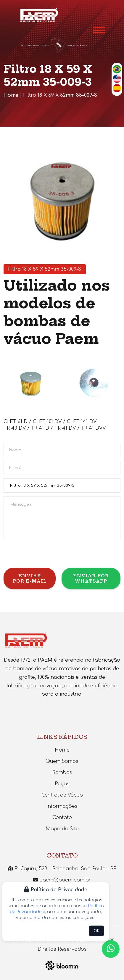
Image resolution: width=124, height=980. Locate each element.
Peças (62, 784)
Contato (62, 818)
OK (96, 931)
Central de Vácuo (62, 795)
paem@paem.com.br (62, 880)
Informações (62, 806)
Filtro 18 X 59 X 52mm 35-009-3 (60, 95)
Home (11, 95)
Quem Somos (62, 761)
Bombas (62, 773)
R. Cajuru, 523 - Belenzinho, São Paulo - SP (62, 869)
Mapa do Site (62, 829)
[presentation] (49, 556)
